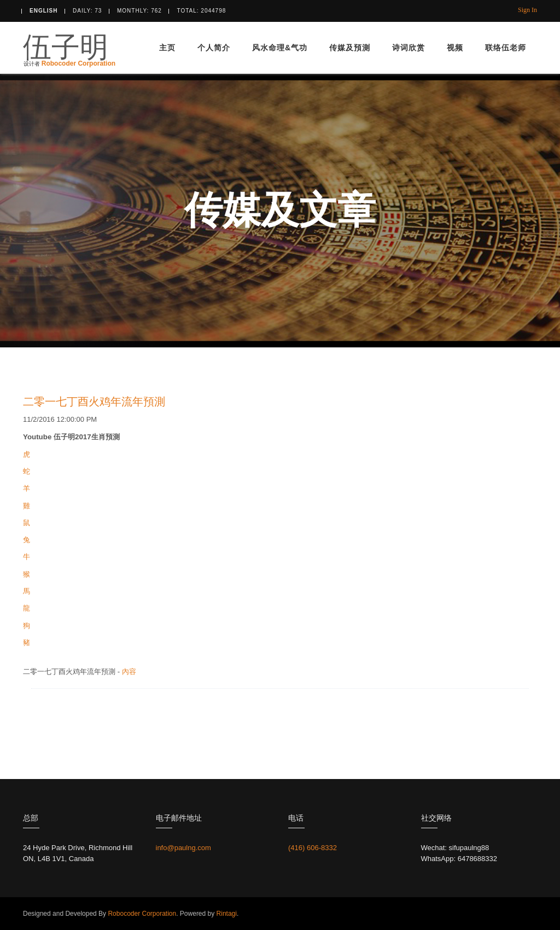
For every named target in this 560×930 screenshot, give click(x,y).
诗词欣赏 (409, 48)
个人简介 (214, 48)
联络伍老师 (506, 48)
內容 (129, 672)
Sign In (527, 10)
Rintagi (226, 914)
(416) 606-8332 (313, 848)
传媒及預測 (350, 48)
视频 (455, 48)
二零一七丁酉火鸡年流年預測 (94, 401)
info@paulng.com (183, 848)
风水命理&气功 (280, 48)
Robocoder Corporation (78, 61)
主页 (167, 48)
